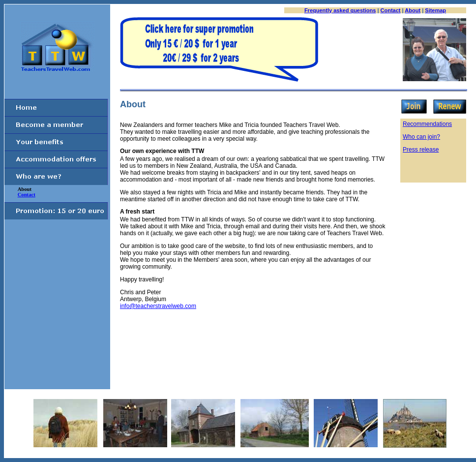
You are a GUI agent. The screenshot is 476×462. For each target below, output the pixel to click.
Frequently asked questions (340, 10)
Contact (391, 10)
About (413, 10)
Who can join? (421, 137)
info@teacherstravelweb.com (158, 306)
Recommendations (427, 124)
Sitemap (435, 10)
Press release (421, 150)
